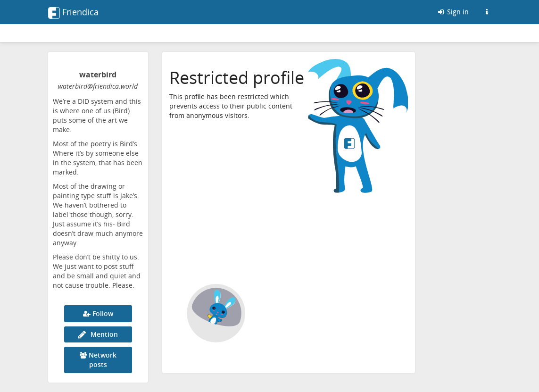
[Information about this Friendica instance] (487, 12)
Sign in (453, 12)
